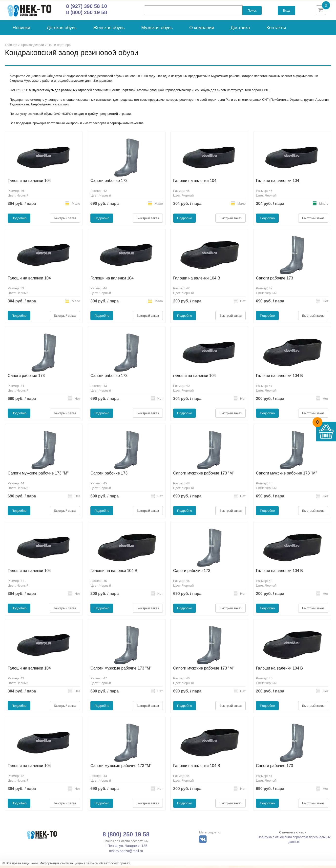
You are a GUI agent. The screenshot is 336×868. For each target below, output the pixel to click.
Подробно (19, 221)
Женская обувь (109, 30)
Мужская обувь (157, 30)
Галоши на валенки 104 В (197, 281)
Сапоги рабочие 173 (109, 183)
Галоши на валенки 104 (29, 183)
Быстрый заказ (65, 221)
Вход (286, 12)
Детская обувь (62, 30)
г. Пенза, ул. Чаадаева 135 (126, 848)
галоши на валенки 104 (195, 378)
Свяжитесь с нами (293, 835)
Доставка (240, 30)
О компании (202, 30)
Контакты (276, 30)
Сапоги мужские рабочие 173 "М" (38, 476)
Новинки (21, 30)
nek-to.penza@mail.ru (126, 853)
